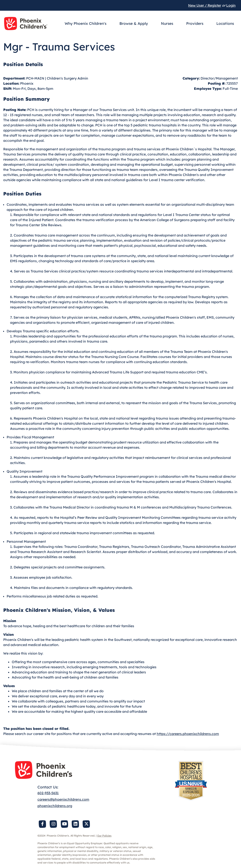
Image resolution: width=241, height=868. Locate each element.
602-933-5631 (48, 793)
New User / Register (205, 5)
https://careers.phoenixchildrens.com (188, 734)
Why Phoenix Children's (86, 23)
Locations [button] (225, 23)
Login (231, 5)
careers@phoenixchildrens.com (63, 799)
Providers (195, 23)
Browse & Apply (134, 23)
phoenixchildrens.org (55, 806)
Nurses (167, 23)
